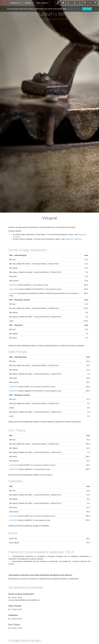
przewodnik (13, 285)
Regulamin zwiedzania (74, 239)
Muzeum (30, 3)
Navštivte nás (16, 3)
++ (70, 3)
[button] (58, 3)
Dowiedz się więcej (74, 9)
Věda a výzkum (44, 3)
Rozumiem (87, 9)
